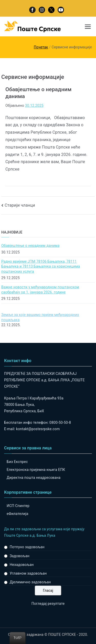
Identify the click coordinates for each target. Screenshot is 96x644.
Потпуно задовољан (27, 547)
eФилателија (17, 514)
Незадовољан (22, 565)
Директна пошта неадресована (34, 478)
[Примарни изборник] (88, 27)
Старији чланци (20, 205)
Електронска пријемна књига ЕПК (36, 470)
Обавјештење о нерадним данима (30, 246)
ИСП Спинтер (18, 506)
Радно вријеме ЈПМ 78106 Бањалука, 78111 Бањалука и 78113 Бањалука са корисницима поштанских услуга (41, 266)
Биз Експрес (17, 462)
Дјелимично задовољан (30, 582)
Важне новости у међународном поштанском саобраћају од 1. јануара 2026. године (40, 290)
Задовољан (20, 556)
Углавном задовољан (28, 573)
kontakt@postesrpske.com (38, 429)
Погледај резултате (48, 604)
